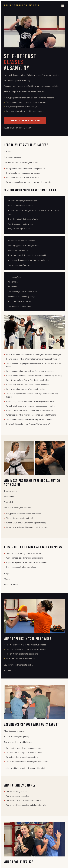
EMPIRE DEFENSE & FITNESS (22, 6)
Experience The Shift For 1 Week (25, 120)
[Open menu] (63, 6)
